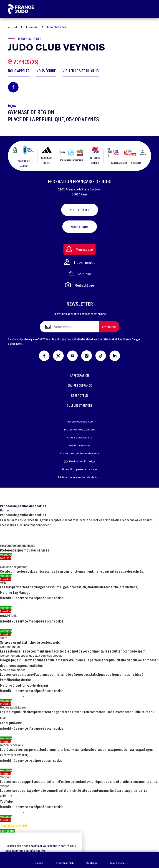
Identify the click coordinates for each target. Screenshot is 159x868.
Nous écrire (80, 227)
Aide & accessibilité (79, 437)
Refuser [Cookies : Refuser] (5, 558)
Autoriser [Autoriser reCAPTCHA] (6, 631)
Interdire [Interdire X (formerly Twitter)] (6, 774)
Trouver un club (65, 860)
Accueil (13, 27)
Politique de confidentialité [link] (18, 546)
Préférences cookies (79, 421)
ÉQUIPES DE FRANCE (80, 385)
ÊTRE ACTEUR (79, 395)
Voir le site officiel (39, 604)
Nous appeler (80, 210)
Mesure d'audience (13, 670)
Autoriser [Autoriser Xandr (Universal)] (6, 738)
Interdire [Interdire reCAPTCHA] (6, 634)
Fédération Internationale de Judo (80, 477)
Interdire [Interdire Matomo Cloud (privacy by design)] (6, 704)
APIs (3, 583)
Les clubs (32, 27)
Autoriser (6, 576)
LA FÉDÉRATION (80, 375)
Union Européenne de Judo (79, 469)
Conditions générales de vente (80, 453)
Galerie (39, 860)
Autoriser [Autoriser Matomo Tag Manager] (6, 608)
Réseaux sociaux (12, 745)
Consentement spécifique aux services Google (31, 656)
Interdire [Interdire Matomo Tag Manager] (6, 611)
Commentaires (10, 647)
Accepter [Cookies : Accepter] (6, 555)
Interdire (6, 579)
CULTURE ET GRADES (79, 405)
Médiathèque (79, 285)
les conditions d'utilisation (111, 339)
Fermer (5, 510)
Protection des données (80, 429)
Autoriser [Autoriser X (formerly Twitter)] (6, 770)
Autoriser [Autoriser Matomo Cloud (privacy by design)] (6, 701)
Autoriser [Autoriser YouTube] (6, 817)
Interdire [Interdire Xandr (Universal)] (6, 742)
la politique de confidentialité (71, 339)
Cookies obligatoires (14, 567)
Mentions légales (79, 445)
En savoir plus (11, 604)
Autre (4, 638)
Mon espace (117, 860)
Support (5, 777)
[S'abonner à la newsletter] (109, 327)
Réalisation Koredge (80, 462)
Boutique (92, 860)
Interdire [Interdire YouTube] (6, 820)
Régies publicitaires (13, 707)
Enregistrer (7, 831)
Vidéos (5, 786)
